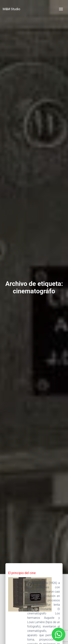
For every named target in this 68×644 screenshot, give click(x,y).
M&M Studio (11, 9)
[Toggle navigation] (61, 9)
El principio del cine (22, 573)
